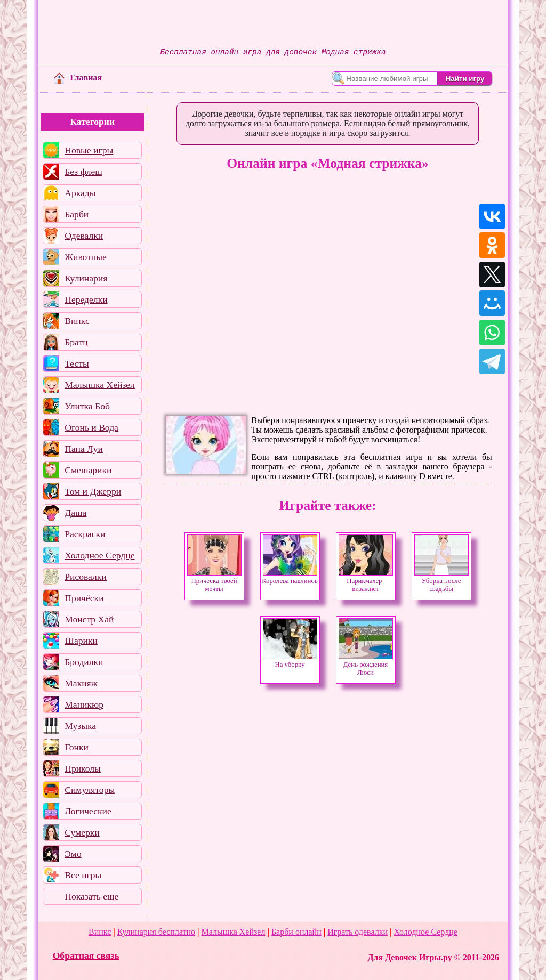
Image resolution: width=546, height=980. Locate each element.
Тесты (77, 363)
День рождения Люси (366, 666)
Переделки (86, 299)
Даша (75, 513)
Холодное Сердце (99, 555)
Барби (77, 214)
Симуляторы (90, 790)
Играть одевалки (358, 932)
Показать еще (91, 896)
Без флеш (83, 172)
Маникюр (84, 704)
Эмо (73, 854)
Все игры (83, 875)
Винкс (77, 321)
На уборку (290, 662)
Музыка (80, 726)
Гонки (77, 747)
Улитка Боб (87, 406)
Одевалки (84, 236)
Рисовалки (86, 577)
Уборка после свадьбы (441, 582)
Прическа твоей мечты (214, 582)
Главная (78, 78)
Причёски (84, 598)
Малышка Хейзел (100, 385)
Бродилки (84, 662)
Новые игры (89, 150)
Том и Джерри (93, 491)
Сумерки (82, 832)
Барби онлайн (296, 932)
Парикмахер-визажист (366, 582)
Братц (76, 342)
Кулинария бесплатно (156, 932)
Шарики (81, 641)
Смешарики (88, 470)
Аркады (80, 193)
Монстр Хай (89, 619)
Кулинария (86, 278)
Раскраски (85, 534)
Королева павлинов (290, 578)
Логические (88, 811)
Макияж (81, 683)
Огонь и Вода (91, 427)
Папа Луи (84, 449)
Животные (86, 257)
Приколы (83, 768)
